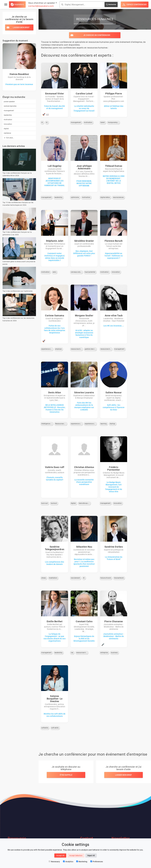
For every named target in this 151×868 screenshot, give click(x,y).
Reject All (91, 856)
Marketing (82, 862)
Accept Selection (76, 856)
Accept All (60, 856)
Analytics (68, 862)
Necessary (54, 862)
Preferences (97, 862)
